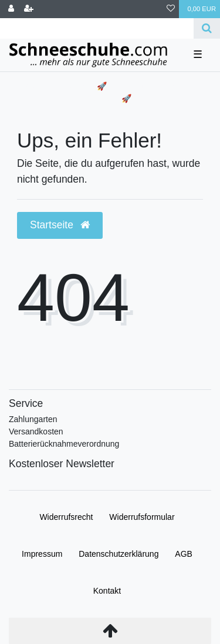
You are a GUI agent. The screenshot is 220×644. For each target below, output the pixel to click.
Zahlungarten (33, 419)
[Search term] (97, 28)
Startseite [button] (60, 225)
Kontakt (107, 591)
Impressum (42, 554)
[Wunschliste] (171, 9)
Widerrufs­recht (66, 517)
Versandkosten (36, 431)
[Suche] (207, 28)
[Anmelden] (11, 9)
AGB (184, 554)
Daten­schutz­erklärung (119, 554)
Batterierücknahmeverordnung (64, 444)
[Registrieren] (29, 9)
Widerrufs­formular (142, 517)
